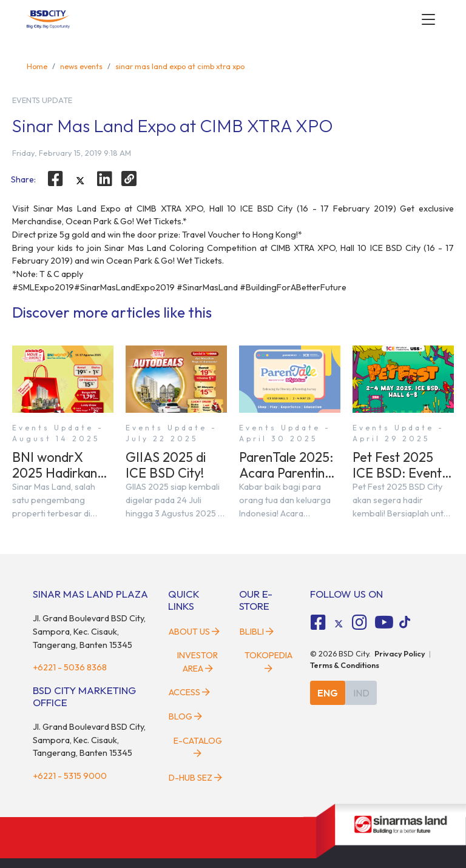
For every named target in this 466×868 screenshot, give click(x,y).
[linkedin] (105, 179)
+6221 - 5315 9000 (70, 776)
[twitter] (80, 181)
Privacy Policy (400, 653)
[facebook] (55, 179)
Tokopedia (268, 661)
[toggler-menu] (428, 19)
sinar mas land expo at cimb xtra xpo (180, 66)
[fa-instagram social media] (359, 623)
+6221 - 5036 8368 (70, 667)
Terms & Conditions (345, 665)
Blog (185, 716)
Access (189, 692)
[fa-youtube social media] (384, 623)
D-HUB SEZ (195, 778)
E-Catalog (198, 747)
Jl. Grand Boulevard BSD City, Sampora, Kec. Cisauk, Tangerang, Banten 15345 (89, 631)
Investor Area (198, 662)
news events (81, 66)
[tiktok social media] (339, 624)
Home (37, 66)
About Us (194, 632)
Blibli (257, 632)
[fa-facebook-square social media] (319, 623)
